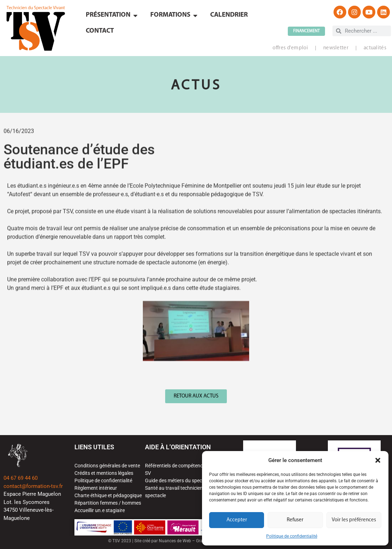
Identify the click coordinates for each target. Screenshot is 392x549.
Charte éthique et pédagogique (108, 495)
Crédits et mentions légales (104, 473)
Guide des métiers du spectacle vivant (186, 481)
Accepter (237, 520)
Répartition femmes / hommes (108, 503)
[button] (378, 460)
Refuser (295, 520)
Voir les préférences (354, 520)
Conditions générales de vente (107, 466)
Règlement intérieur (96, 488)
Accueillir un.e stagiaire (100, 510)
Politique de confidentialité (292, 536)
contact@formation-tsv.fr (33, 486)
